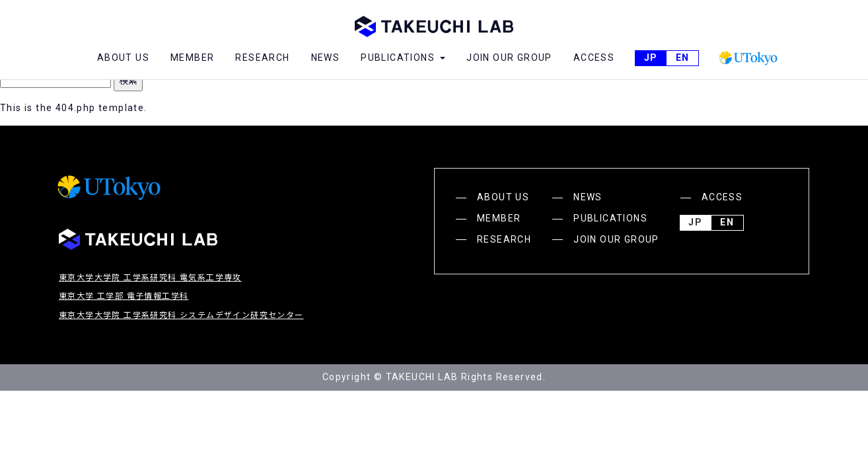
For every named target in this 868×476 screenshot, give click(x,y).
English (682, 58)
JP (651, 58)
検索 (128, 81)
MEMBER (192, 58)
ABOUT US (123, 58)
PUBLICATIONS (610, 218)
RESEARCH (262, 58)
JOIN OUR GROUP (509, 58)
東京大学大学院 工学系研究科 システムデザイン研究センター (181, 315)
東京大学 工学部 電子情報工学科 (124, 296)
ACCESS (594, 58)
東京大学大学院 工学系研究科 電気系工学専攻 (150, 278)
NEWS (326, 58)
